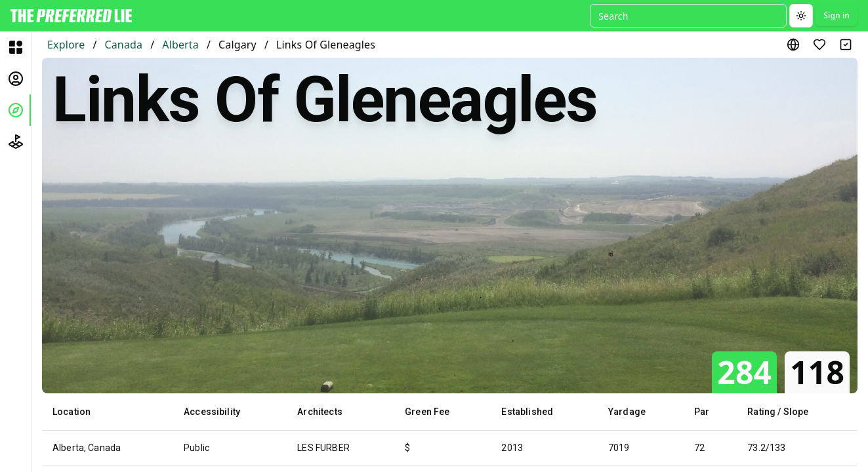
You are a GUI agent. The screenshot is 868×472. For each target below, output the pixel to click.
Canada (123, 45)
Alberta (180, 45)
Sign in (837, 15)
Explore (66, 45)
